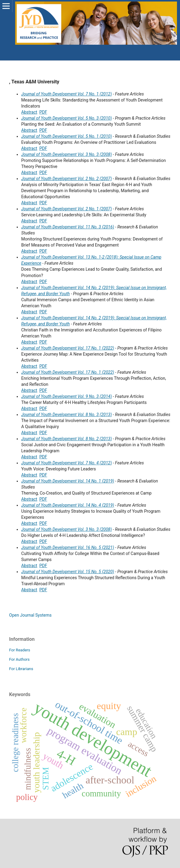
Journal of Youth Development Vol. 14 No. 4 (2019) (68, 505)
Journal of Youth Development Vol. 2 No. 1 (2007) (67, 209)
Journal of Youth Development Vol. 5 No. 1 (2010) (67, 136)
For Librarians (21, 669)
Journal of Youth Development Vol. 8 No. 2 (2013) (67, 439)
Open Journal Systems (30, 615)
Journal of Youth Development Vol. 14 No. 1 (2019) (68, 481)
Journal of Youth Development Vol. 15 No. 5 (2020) (68, 572)
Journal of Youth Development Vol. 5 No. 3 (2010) (67, 118)
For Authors (19, 659)
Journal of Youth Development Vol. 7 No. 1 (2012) (67, 94)
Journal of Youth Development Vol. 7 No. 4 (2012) (67, 463)
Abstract (29, 112)
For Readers (20, 650)
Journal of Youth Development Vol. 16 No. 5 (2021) (68, 547)
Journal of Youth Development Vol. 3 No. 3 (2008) (67, 154)
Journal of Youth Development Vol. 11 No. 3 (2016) (68, 227)
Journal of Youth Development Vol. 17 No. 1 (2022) (68, 348)
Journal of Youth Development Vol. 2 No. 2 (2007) (67, 179)
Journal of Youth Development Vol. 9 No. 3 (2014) (67, 396)
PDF (43, 112)
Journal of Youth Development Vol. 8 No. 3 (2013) (67, 415)
